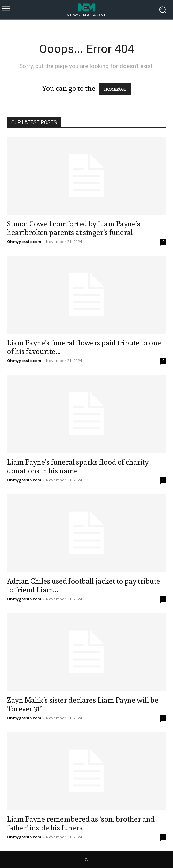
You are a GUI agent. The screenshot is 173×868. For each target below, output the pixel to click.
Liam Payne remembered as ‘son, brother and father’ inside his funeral (81, 823)
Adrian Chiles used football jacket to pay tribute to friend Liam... (84, 586)
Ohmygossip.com (24, 242)
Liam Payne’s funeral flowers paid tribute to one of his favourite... (84, 347)
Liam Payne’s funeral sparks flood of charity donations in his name (78, 467)
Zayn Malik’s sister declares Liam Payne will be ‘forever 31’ (83, 704)
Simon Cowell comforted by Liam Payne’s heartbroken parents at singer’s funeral (74, 228)
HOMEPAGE (115, 89)
